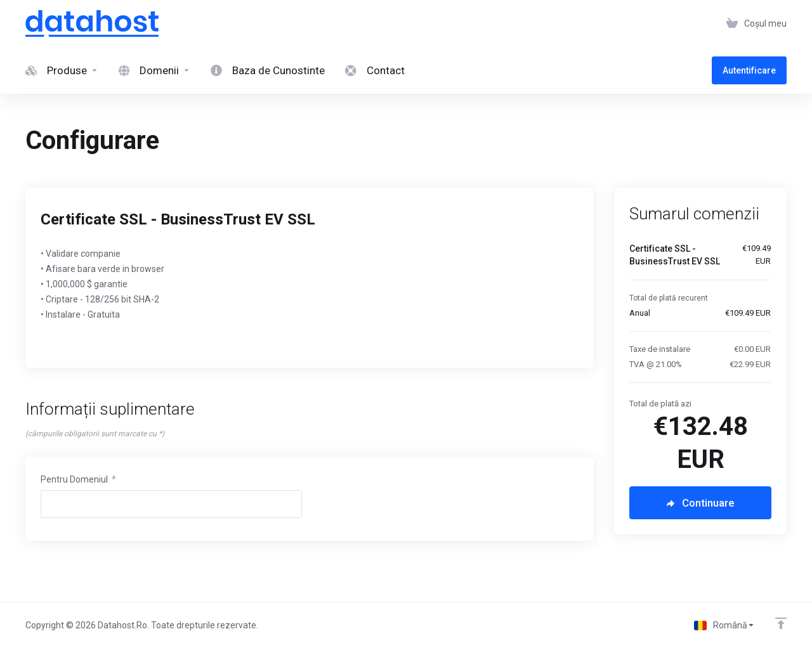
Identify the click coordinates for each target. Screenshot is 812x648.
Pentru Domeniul (78, 479)
